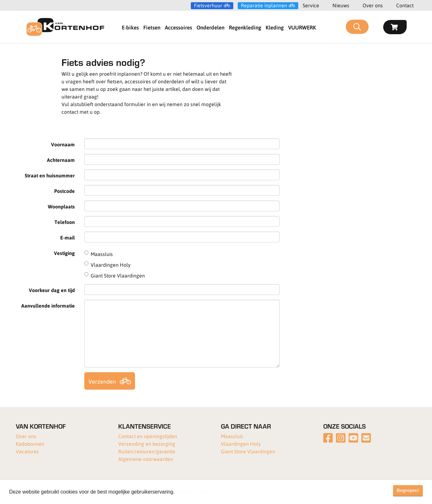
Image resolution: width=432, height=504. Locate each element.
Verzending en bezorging (147, 444)
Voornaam (63, 144)
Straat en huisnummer (50, 175)
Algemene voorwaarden (146, 459)
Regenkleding (245, 27)
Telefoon (65, 222)
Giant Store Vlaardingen (248, 451)
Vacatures (27, 451)
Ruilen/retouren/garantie (147, 451)
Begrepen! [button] (408, 490)
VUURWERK (302, 27)
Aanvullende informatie (48, 306)
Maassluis (232, 436)
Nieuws (341, 5)
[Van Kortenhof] (65, 27)
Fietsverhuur (208, 5)
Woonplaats (61, 206)
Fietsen (152, 27)
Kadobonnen (30, 444)
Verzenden (102, 381)
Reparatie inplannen (264, 5)
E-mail (68, 237)
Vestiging (64, 253)
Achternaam (61, 160)
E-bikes (130, 27)
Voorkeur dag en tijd (52, 290)
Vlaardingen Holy (241, 444)
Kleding (275, 27)
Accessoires (178, 27)
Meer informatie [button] (194, 492)
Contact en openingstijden (148, 436)
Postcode (64, 191)
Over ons (373, 5)
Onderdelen (210, 27)
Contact (405, 5)
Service (311, 5)
